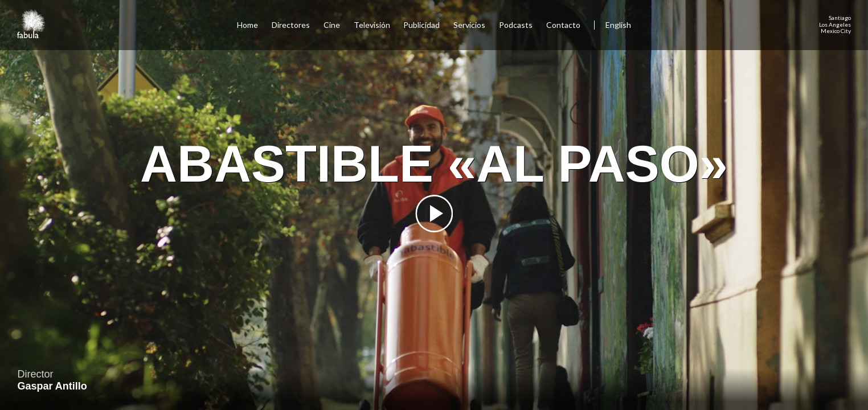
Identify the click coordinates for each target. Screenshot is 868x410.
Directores (291, 25)
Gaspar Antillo (52, 386)
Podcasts (516, 25)
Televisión (372, 25)
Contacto (563, 25)
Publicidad (421, 25)
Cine (332, 25)
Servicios (469, 25)
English (618, 25)
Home (247, 25)
